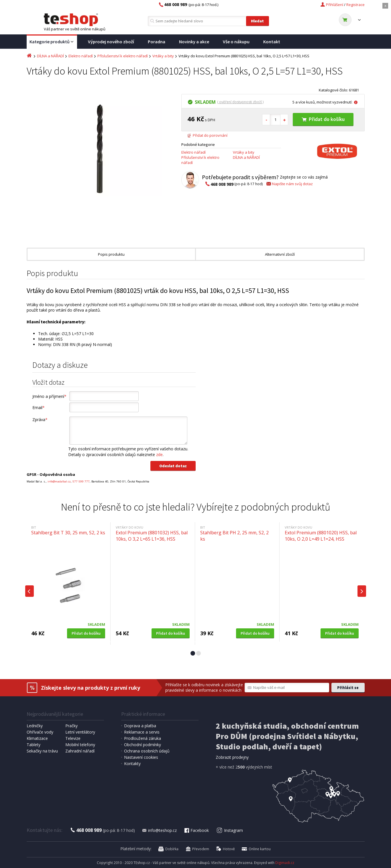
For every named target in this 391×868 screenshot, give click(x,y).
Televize (73, 738)
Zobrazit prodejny (232, 757)
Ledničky (35, 726)
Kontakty (132, 764)
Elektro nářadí (81, 56)
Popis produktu (111, 254)
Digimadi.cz (285, 863)
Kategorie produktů (52, 42)
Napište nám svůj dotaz (289, 184)
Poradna (157, 42)
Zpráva (40, 420)
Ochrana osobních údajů (147, 751)
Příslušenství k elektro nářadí (123, 56)
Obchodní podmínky (143, 745)
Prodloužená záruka (143, 738)
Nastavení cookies (141, 757)
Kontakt (272, 42)
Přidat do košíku (323, 119)
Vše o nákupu (236, 42)
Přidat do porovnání (207, 135)
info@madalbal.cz (59, 481)
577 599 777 (81, 481)
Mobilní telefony (80, 745)
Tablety (34, 745)
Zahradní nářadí (80, 751)
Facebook (196, 830)
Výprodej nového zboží (111, 42)
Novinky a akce (194, 42)
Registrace (355, 5)
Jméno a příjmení (49, 396)
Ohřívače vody (40, 732)
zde (159, 454)
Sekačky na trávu (42, 751)
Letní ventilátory (80, 732)
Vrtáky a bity (163, 56)
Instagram (230, 830)
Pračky (71, 726)
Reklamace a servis (142, 732)
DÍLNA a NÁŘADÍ (50, 56)
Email (39, 407)
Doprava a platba (140, 726)
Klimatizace (37, 738)
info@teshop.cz (159, 830)
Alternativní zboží (280, 254)
